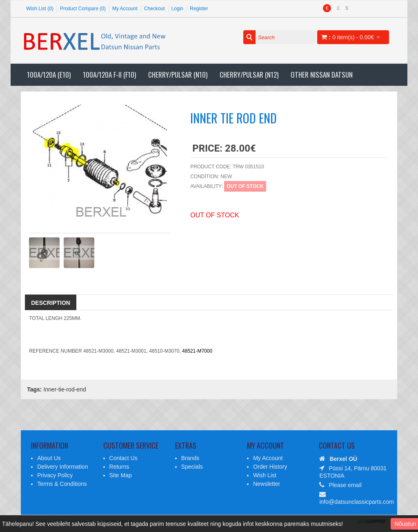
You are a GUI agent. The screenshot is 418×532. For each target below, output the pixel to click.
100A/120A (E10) (49, 75)
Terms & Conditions (62, 484)
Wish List (265, 475)
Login (177, 9)
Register (199, 9)
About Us (49, 458)
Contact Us (123, 458)
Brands (190, 458)
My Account (125, 9)
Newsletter (267, 484)
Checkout (155, 9)
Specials (192, 467)
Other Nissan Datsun (322, 75)
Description (51, 303)
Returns (119, 467)
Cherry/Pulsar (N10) (178, 75)
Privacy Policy (55, 475)
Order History (270, 467)
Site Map (121, 475)
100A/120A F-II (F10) (109, 75)
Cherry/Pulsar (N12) (249, 75)
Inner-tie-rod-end (64, 389)
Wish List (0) (40, 9)
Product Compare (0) (83, 9)
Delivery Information (63, 467)
